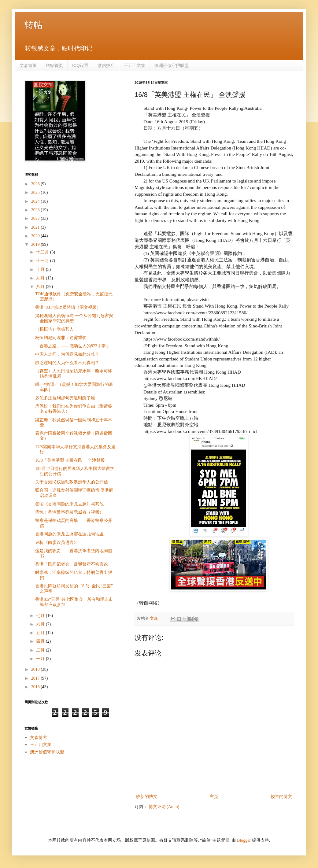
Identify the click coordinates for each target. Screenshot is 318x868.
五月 (41, 633)
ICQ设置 (80, 65)
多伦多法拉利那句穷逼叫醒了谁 (65, 398)
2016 (36, 687)
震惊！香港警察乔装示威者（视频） (69, 512)
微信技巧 (106, 65)
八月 (41, 287)
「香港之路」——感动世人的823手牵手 (73, 346)
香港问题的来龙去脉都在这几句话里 (69, 534)
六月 (41, 624)
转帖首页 (54, 65)
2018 (36, 669)
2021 (36, 227)
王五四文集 (135, 65)
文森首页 (28, 65)
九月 (41, 278)
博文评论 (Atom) (164, 807)
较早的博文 (281, 797)
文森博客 (39, 738)
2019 (36, 244)
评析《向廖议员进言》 (57, 543)
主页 (214, 797)
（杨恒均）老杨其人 (54, 329)
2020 (36, 236)
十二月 (43, 252)
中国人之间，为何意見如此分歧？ (67, 354)
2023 (36, 210)
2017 (36, 678)
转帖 (34, 25)
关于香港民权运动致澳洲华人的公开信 (72, 482)
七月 (41, 616)
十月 (41, 270)
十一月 (43, 261)
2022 (36, 218)
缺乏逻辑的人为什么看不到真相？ (67, 363)
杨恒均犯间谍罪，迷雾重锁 (61, 338)
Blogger (244, 840)
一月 (41, 659)
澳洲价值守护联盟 (172, 65)
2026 (36, 184)
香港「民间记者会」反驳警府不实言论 (72, 564)
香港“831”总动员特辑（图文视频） (68, 307)
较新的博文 (147, 797)
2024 (36, 201)
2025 (36, 192)
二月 (41, 650)
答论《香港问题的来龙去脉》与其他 (69, 504)
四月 (41, 641)
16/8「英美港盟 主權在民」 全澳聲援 (70, 460)
